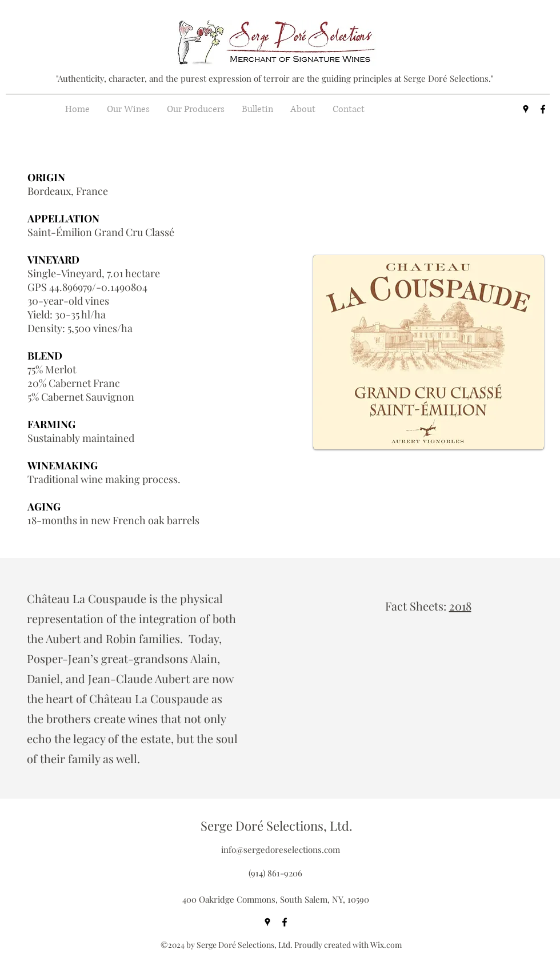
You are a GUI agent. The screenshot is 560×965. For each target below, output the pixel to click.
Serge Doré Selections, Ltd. (277, 826)
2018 (460, 606)
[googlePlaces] (526, 109)
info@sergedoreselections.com (281, 850)
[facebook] (543, 109)
